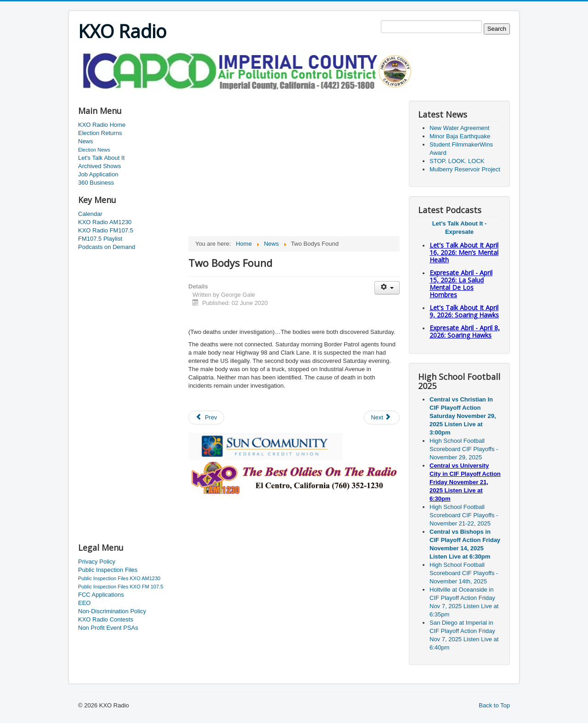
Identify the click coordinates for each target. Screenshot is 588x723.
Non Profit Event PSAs (108, 628)
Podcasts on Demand (107, 247)
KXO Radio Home (102, 125)
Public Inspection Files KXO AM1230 (119, 578)
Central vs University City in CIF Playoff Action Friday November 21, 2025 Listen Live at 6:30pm (465, 482)
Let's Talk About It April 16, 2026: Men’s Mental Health (464, 252)
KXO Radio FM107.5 (106, 230)
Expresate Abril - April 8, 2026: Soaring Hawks (465, 331)
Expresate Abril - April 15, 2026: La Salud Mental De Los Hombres (461, 284)
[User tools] (387, 288)
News (86, 141)
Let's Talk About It (101, 158)
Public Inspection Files (108, 570)
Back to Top (494, 705)
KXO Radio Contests (106, 619)
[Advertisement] (245, 95)
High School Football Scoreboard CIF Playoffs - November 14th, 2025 (464, 573)
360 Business (96, 183)
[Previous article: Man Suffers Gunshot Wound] (206, 418)
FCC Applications (101, 595)
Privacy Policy (97, 562)
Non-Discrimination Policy (112, 611)
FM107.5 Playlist (100, 239)
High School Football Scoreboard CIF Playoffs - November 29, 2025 (464, 449)
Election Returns (100, 133)
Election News (94, 150)
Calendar (90, 214)
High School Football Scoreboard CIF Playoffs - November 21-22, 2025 (464, 515)
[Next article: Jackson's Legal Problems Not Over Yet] (382, 418)
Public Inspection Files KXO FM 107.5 (121, 587)
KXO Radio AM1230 (105, 222)
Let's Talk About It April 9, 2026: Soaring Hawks (464, 311)
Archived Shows (99, 166)
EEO (84, 603)
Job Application (98, 174)
